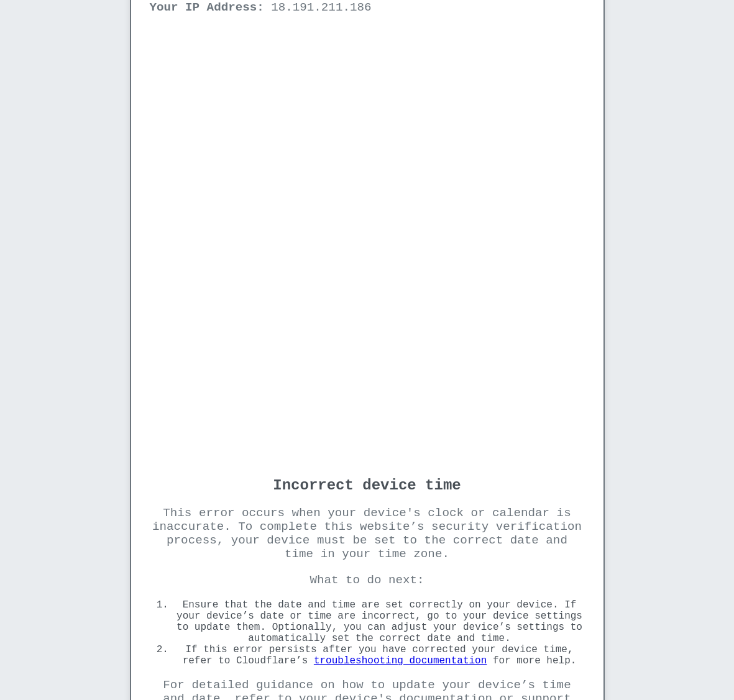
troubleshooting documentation (400, 661)
